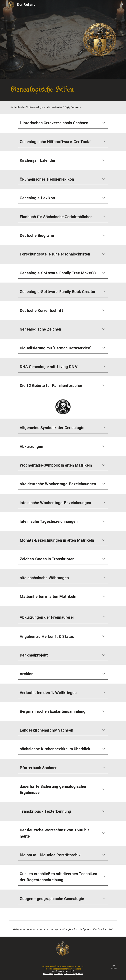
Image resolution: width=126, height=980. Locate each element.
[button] (4, 5)
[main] (63, 90)
